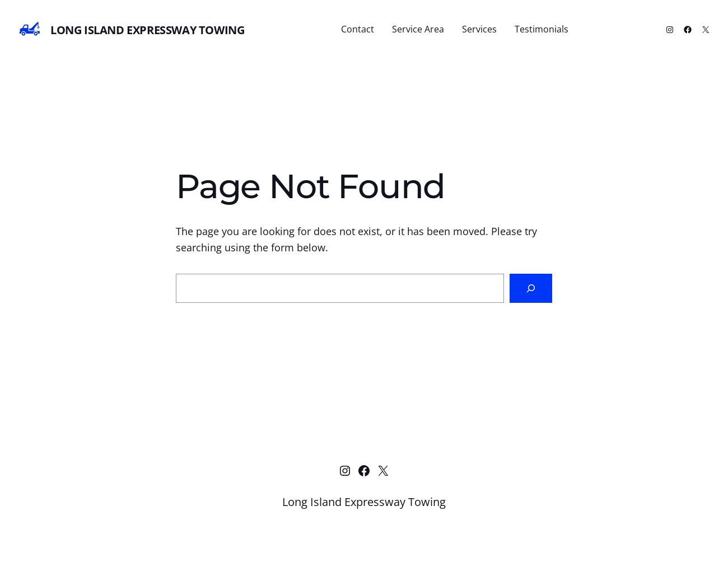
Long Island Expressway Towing (147, 30)
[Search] (531, 288)
